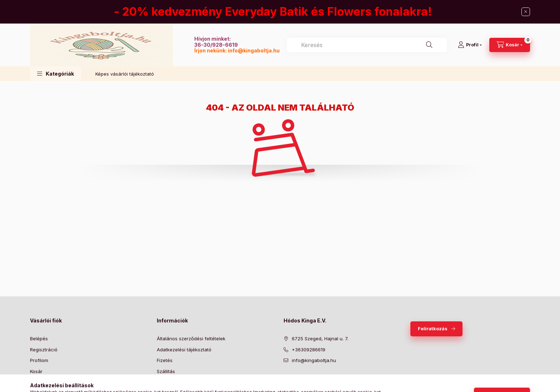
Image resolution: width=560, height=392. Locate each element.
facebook (286, 378)
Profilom (39, 360)
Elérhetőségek (173, 382)
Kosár (36, 371)
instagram (329, 378)
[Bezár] (526, 12)
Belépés (39, 338)
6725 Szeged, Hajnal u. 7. (320, 338)
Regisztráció (44, 350)
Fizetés (165, 360)
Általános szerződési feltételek (191, 338)
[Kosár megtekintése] (510, 45)
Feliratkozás (433, 329)
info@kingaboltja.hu (254, 50)
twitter (300, 378)
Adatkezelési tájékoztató (184, 350)
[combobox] (367, 45)
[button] (56, 74)
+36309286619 (309, 350)
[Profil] (470, 45)
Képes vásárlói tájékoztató (125, 74)
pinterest (314, 378)
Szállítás (166, 371)
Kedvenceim (44, 382)
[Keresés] (429, 45)
